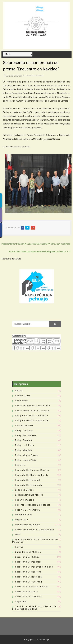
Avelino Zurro (23, 396)
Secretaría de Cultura (35, 75)
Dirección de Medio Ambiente (32, 475)
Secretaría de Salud (27, 592)
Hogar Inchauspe (25, 500)
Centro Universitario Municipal (32, 411)
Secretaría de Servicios (29, 597)
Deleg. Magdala (24, 450)
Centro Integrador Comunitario (33, 406)
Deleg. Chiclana (24, 430)
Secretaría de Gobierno (28, 572)
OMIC (18, 535)
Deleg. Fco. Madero (26, 435)
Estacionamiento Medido (29, 495)
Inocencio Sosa (24, 515)
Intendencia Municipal (28, 525)
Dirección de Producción (29, 485)
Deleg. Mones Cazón (27, 455)
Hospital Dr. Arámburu (28, 510)
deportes (20, 465)
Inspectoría (22, 520)
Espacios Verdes (25, 490)
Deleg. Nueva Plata (26, 460)
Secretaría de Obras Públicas (32, 587)
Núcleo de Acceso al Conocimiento (35, 530)
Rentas (19, 547)
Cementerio (22, 401)
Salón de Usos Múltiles (28, 552)
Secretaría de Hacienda (29, 577)
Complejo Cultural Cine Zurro (32, 415)
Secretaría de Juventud (29, 582)
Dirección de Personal (28, 480)
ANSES (19, 391)
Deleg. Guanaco (24, 440)
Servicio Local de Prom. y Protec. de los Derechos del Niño (34, 608)
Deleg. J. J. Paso (25, 445)
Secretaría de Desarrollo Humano (34, 567)
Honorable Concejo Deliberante (33, 505)
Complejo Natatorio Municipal (32, 420)
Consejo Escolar (24, 425)
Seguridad (21, 602)
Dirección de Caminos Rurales (32, 470)
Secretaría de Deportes (28, 562)
